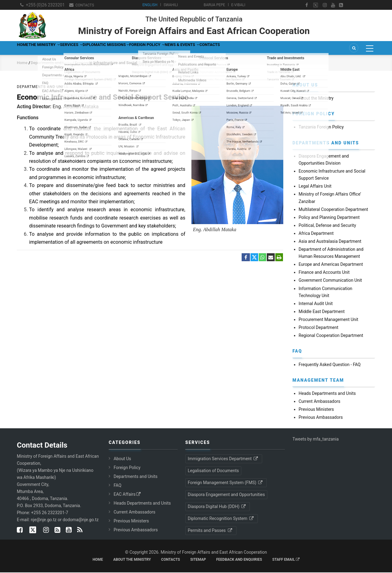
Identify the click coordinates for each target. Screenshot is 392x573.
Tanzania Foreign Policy (321, 128)
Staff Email (286, 560)
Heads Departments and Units (327, 394)
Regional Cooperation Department (331, 336)
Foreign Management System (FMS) (226, 483)
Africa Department (316, 234)
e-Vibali (238, 5)
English (150, 5)
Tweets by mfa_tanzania (316, 440)
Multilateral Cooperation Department (333, 210)
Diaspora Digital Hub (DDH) (217, 507)
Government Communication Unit (330, 281)
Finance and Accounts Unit (324, 273)
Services (101, 48)
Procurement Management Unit (328, 320)
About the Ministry (316, 99)
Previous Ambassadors (321, 418)
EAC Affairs (128, 495)
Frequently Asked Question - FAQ (330, 365)
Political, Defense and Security (327, 226)
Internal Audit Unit (316, 304)
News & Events (254, 48)
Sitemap (198, 560)
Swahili (171, 5)
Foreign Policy (205, 48)
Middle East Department (322, 312)
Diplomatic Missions (149, 48)
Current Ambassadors (319, 402)
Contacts (84, 5)
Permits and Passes (210, 531)
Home (28, 48)
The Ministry (61, 48)
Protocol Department (318, 328)
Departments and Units (52, 63)
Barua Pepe (214, 5)
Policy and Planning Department (329, 218)
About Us (122, 459)
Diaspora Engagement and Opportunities (226, 495)
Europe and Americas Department (331, 265)
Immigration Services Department (223, 459)
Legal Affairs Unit (315, 187)
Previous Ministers (316, 410)
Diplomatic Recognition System (221, 519)
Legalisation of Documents (213, 471)
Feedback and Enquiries (239, 560)
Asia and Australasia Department (330, 242)
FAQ (117, 486)
